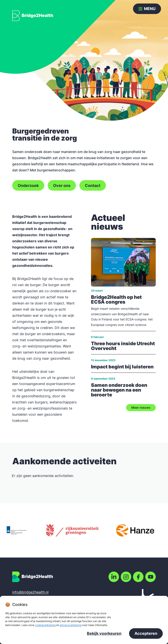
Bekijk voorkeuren (104, 634)
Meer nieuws (141, 407)
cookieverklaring (45, 626)
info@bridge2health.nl (30, 592)
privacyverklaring (71, 626)
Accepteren (146, 634)
